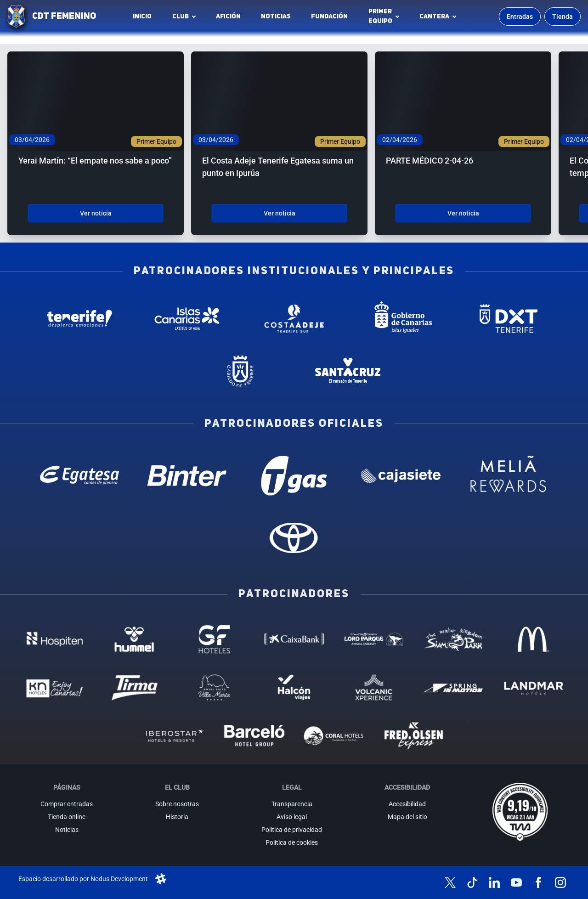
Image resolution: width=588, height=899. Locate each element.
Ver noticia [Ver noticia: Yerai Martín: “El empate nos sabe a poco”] (96, 213)
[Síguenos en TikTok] (472, 882)
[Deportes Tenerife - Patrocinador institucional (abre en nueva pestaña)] (508, 319)
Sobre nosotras (177, 804)
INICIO (142, 17)
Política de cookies (292, 842)
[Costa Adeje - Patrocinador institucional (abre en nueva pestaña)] (294, 319)
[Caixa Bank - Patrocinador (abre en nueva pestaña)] (294, 639)
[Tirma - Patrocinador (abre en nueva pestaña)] (135, 687)
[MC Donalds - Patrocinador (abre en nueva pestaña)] (533, 639)
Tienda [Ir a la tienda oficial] (563, 17)
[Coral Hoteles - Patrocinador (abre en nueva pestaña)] (334, 736)
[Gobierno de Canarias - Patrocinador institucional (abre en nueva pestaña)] (401, 319)
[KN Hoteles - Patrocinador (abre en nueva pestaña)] (55, 687)
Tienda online (67, 817)
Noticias (276, 17)
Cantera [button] (434, 17)
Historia (177, 817)
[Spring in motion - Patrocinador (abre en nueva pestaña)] (453, 687)
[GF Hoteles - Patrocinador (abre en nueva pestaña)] (215, 639)
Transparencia (292, 804)
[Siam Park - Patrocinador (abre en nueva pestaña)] (453, 639)
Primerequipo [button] (380, 16)
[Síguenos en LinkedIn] (494, 882)
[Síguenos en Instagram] (560, 882)
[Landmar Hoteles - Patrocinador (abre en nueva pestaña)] (533, 687)
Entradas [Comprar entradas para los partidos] (520, 17)
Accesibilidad (407, 804)
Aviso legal (292, 817)
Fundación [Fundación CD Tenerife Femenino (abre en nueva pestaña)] (332, 19)
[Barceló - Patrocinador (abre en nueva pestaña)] (254, 736)
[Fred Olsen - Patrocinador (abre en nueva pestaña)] (414, 736)
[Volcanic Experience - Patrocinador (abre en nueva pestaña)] (374, 687)
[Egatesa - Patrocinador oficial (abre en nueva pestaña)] (80, 476)
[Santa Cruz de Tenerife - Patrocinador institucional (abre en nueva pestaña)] (348, 371)
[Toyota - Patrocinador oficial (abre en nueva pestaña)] (294, 538)
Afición (228, 17)
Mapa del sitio (407, 817)
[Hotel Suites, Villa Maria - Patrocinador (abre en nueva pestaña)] (215, 687)
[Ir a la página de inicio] (16, 17)
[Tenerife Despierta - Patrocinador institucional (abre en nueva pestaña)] (80, 319)
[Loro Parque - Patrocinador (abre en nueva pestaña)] (374, 639)
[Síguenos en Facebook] (538, 882)
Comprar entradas (67, 804)
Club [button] (181, 17)
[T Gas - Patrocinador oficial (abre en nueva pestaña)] (294, 476)
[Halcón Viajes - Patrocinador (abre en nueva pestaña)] (294, 687)
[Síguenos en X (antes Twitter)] (450, 882)
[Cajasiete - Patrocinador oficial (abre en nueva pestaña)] (401, 476)
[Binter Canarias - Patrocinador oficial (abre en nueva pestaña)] (187, 476)
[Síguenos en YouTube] (516, 882)
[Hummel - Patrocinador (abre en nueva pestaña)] (135, 639)
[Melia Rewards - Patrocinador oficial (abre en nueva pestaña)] (508, 476)
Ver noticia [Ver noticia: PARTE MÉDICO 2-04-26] (463, 213)
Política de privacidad (292, 830)
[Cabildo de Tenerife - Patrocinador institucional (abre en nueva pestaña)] (240, 371)
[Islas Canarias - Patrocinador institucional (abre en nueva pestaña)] (187, 319)
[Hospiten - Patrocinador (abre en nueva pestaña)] (55, 639)
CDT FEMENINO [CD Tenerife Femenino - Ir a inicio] (64, 17)
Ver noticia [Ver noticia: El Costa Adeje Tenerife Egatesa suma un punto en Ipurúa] (280, 213)
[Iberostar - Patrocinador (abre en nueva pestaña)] (175, 736)
